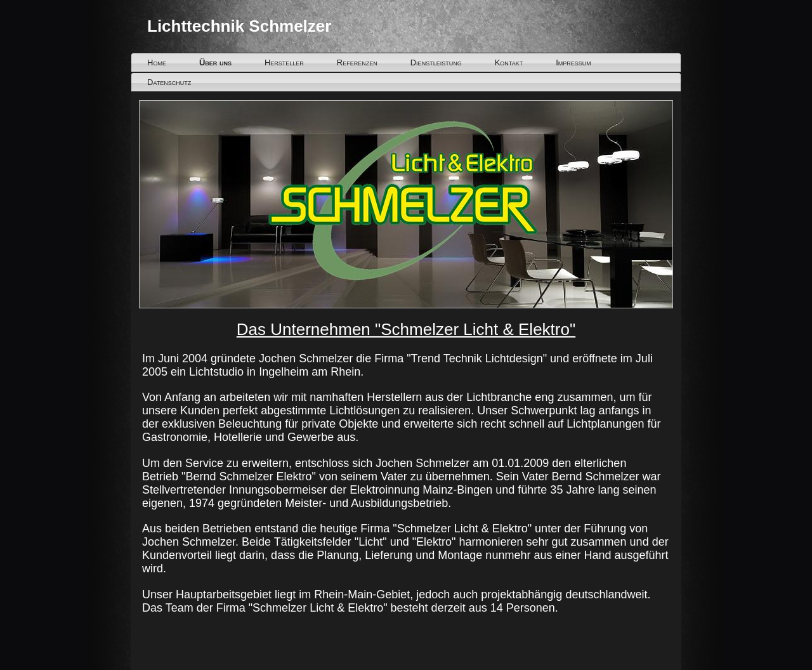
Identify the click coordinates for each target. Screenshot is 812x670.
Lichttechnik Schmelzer (239, 26)
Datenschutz (169, 82)
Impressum (573, 62)
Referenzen (357, 62)
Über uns (215, 62)
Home (157, 62)
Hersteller (284, 62)
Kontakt (509, 62)
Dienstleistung (436, 62)
